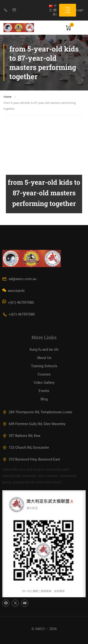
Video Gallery (44, 383)
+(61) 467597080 (19, 314)
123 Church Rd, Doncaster (26, 448)
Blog (44, 399)
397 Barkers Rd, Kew (21, 436)
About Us (44, 358)
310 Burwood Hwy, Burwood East (31, 459)
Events (44, 391)
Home (8, 97)
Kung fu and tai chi (44, 350)
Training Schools (44, 366)
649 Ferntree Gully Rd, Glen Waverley (34, 424)
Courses (44, 374)
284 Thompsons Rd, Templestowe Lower (37, 412)
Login (80, 10)
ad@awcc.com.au (19, 279)
